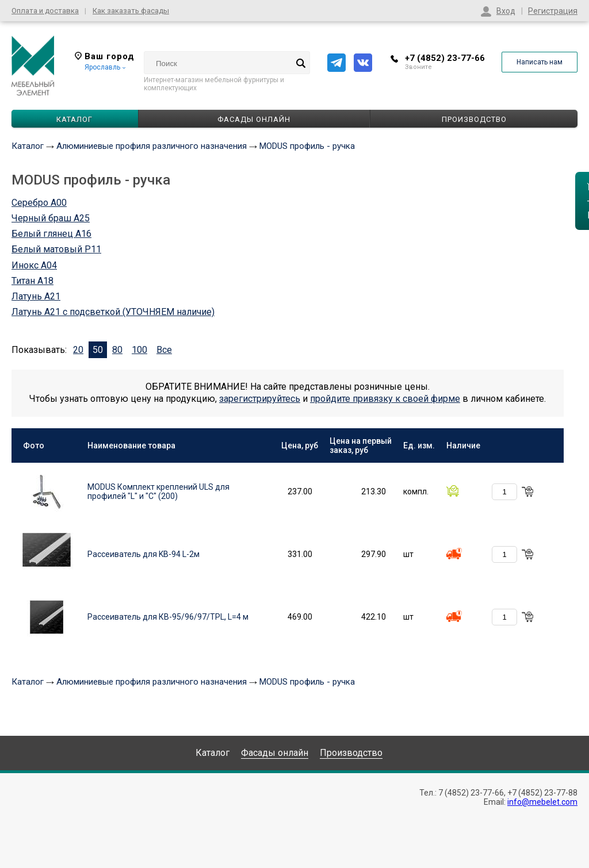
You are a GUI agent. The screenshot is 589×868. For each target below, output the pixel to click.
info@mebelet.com (542, 802)
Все (164, 350)
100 (139, 350)
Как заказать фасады (131, 11)
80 (117, 350)
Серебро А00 (39, 203)
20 (78, 350)
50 (98, 350)
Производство (474, 119)
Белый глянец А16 (51, 234)
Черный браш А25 (51, 218)
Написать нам (540, 62)
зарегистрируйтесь (260, 399)
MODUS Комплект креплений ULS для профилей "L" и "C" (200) (158, 491)
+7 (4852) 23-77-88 (542, 793)
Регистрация (553, 11)
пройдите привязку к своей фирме (385, 399)
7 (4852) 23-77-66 (471, 793)
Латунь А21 (36, 296)
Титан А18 (32, 281)
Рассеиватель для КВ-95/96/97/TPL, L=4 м (168, 617)
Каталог (28, 146)
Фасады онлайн (254, 119)
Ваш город (105, 56)
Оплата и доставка (45, 11)
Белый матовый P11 (56, 249)
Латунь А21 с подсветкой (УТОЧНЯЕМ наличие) (113, 312)
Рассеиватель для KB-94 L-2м (144, 554)
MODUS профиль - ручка (307, 146)
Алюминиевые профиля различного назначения (152, 146)
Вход (506, 11)
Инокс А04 (34, 265)
